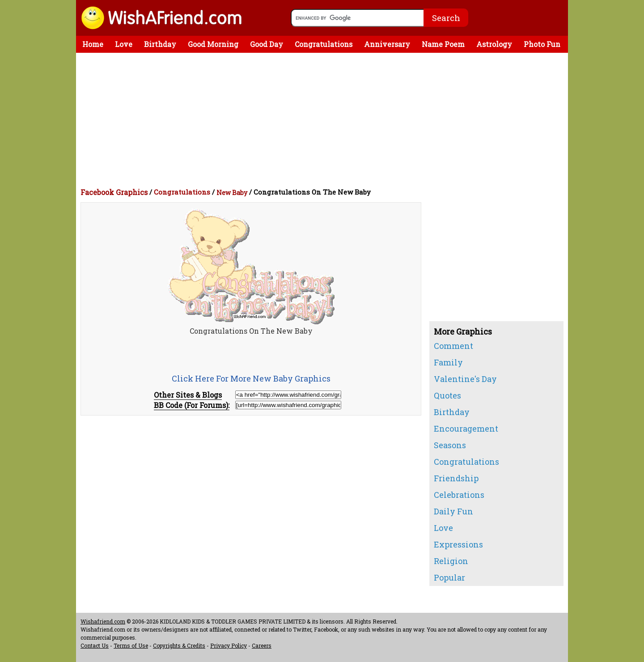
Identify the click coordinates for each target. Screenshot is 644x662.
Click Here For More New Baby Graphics (251, 378)
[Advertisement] (324, 120)
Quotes (447, 395)
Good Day (267, 44)
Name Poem (443, 44)
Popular (449, 577)
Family (448, 362)
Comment (453, 346)
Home (93, 44)
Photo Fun (542, 44)
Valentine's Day (465, 379)
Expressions (458, 544)
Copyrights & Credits (179, 645)
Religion (451, 561)
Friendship (456, 478)
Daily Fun (453, 511)
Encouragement (466, 429)
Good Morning (213, 44)
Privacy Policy (229, 645)
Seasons (450, 445)
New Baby (232, 193)
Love (124, 44)
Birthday (160, 44)
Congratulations (324, 44)
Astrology (494, 44)
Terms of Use (131, 645)
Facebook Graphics (114, 192)
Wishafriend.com (103, 621)
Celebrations (459, 495)
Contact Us (95, 645)
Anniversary (387, 44)
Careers (262, 645)
